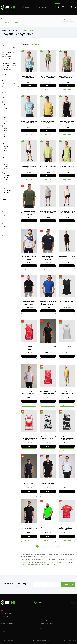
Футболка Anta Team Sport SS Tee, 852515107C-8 (48, 347)
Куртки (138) (5, 61)
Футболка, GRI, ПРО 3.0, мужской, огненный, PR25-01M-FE (67, 528)
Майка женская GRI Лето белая (29, 167)
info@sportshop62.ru (6, 616)
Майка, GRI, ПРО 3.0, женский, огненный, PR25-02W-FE (48, 392)
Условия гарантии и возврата (8, 623)
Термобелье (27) (6, 46)
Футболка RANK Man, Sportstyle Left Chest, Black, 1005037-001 (48, 258)
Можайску (23, 564)
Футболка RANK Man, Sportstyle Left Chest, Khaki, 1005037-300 (29, 213)
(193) (10, 50)
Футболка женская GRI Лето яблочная (48, 167)
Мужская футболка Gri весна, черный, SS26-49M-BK (67, 257)
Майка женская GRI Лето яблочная (67, 167)
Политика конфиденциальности (47, 621)
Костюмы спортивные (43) (9, 63)
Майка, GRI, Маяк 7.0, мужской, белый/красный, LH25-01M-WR (29, 438)
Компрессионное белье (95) (9, 65)
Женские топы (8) (6, 70)
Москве (46, 562)
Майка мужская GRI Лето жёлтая (48, 122)
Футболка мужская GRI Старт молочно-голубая (29, 122)
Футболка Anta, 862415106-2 (67, 482)
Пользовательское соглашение (47, 623)
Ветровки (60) (5, 72)
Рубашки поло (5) (6, 57)
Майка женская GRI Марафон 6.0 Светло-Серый (67, 347)
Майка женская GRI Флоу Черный (67, 302)
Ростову (50, 562)
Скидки (17, 23)
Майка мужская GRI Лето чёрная (67, 122)
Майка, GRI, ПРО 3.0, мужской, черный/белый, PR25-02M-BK (67, 438)
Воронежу (56, 562)
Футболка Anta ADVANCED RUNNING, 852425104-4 (48, 483)
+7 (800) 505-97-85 (72, 640)
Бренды (7, 23)
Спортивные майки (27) (8, 52)
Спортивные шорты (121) (8, 48)
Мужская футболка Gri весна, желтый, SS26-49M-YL (67, 392)
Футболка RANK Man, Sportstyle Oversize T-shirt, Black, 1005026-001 (29, 303)
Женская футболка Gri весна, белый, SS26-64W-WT (67, 212)
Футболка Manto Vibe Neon (48, 527)
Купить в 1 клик (29, 89)
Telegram (42, 7)
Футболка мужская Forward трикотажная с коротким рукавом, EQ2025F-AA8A (48, 303)
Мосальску (36, 564)
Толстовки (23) (6, 43)
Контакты (36, 19)
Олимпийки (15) (6, 59)
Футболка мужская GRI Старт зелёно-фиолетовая (48, 77)
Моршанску (29, 564)
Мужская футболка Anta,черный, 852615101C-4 (29, 528)
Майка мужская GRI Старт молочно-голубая (29, 77)
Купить (29, 86)
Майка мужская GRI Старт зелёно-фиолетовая (67, 77)
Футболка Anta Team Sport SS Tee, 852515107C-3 (29, 483)
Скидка (5, 92)
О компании (8, 19)
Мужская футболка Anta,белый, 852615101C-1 (29, 392)
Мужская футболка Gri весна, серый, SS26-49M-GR (48, 212)
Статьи (29, 19)
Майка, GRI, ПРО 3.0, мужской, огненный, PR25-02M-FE (29, 348)
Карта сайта (43, 629)
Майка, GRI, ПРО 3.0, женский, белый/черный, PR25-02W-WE (48, 438)
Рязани (41, 562)
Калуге (65, 562)
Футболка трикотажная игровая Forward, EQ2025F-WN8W (29, 258)
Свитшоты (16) (6, 54)
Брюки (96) (5, 74)
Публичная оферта (44, 626)
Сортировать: (26, 44)
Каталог (26, 7)
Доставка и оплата (19, 19)
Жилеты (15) (5, 67)
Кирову (61, 562)
